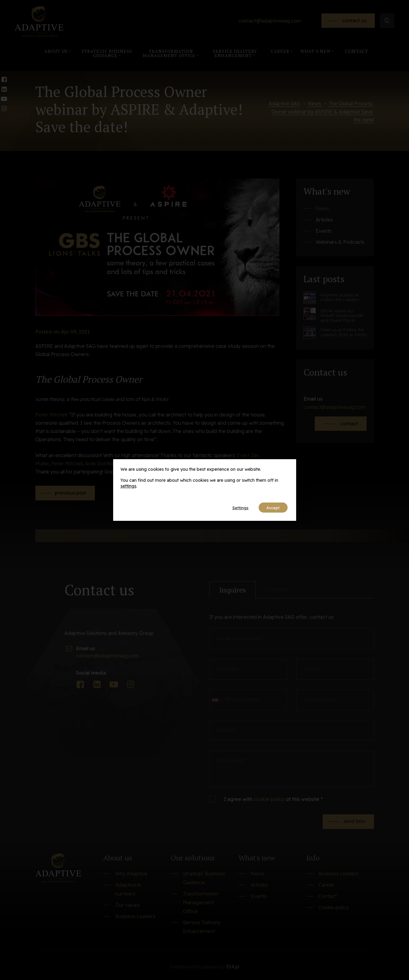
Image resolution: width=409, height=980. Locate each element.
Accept (271, 508)
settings (128, 486)
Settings (235, 508)
